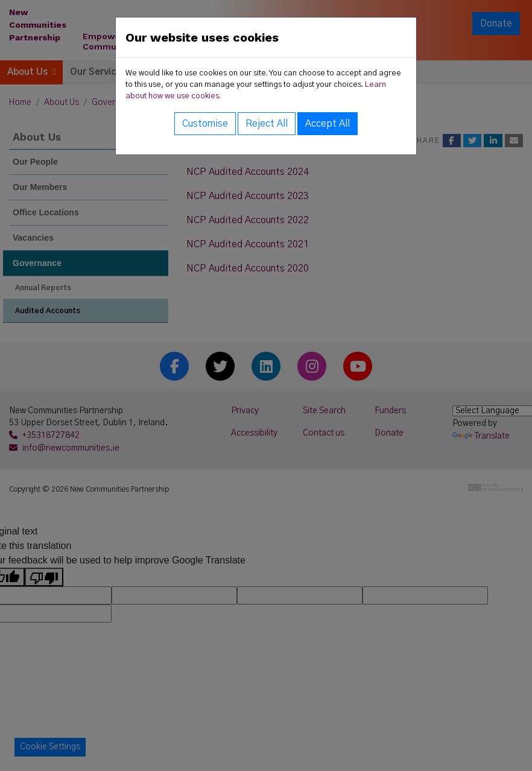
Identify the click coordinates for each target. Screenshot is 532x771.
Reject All (267, 124)
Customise (205, 124)
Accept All (328, 124)
